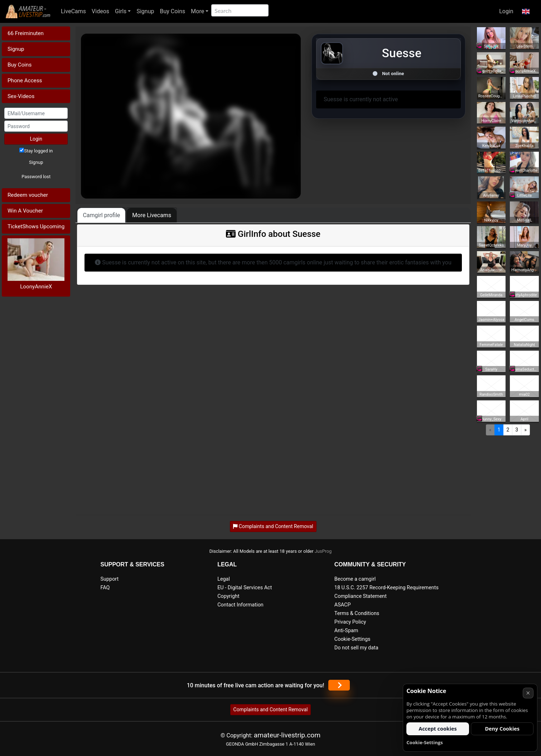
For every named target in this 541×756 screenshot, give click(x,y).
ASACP (343, 605)
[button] (526, 11)
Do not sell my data (356, 648)
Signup (145, 11)
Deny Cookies (502, 729)
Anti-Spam (346, 631)
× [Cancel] (528, 693)
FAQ (105, 588)
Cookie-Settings (352, 639)
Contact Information (240, 605)
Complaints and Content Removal (271, 709)
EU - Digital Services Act (245, 588)
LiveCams (73, 11)
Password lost (36, 177)
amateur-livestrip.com (287, 735)
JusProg (323, 551)
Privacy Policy (350, 622)
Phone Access (25, 81)
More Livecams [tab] (152, 215)
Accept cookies (438, 729)
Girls (121, 11)
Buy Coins (172, 11)
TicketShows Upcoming (36, 226)
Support (110, 579)
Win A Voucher (25, 211)
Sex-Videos (21, 96)
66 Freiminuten (26, 33)
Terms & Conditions (357, 613)
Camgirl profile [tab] (101, 215)
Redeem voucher (28, 195)
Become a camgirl (355, 579)
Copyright (228, 596)
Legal (224, 579)
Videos (100, 11)
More (197, 11)
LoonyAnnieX (36, 287)
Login (506, 11)
